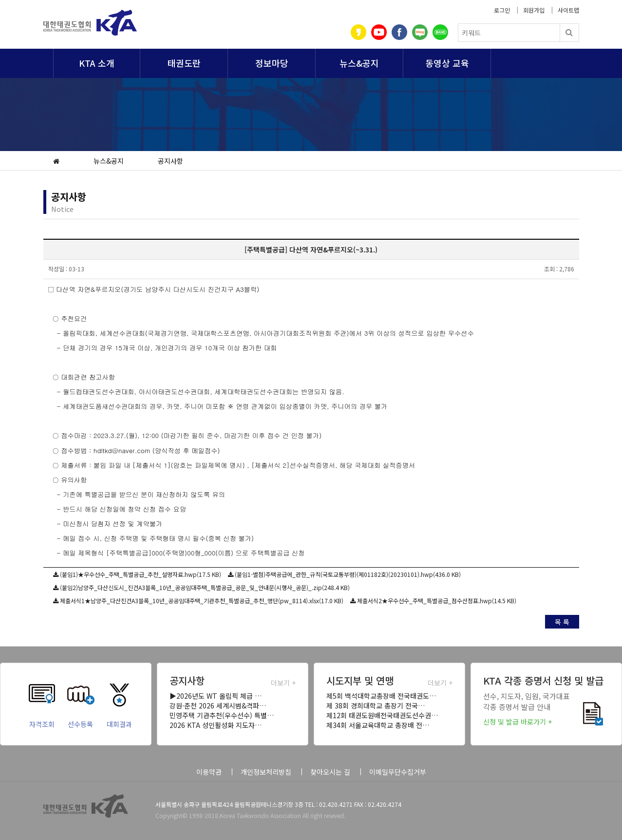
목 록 (562, 622)
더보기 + (283, 683)
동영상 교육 (447, 63)
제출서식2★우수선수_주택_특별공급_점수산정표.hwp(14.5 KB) (437, 601)
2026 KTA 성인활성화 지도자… (216, 725)
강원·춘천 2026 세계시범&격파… (218, 706)
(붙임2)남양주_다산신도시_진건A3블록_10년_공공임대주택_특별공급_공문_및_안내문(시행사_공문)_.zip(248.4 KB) (205, 587)
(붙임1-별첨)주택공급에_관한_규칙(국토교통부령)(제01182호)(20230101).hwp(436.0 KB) (348, 574)
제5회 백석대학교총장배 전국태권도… (381, 696)
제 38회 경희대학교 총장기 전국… (376, 706)
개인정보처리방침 (266, 772)
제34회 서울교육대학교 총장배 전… (378, 725)
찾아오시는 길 (330, 772)
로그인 (502, 10)
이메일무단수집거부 (398, 772)
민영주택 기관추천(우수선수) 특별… (222, 715)
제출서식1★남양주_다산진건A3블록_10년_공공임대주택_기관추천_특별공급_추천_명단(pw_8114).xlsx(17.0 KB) (202, 601)
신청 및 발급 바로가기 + (518, 722)
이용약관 (209, 772)
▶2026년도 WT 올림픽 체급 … (216, 696)
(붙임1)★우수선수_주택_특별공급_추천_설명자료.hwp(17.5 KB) (141, 574)
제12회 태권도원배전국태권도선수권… (382, 715)
